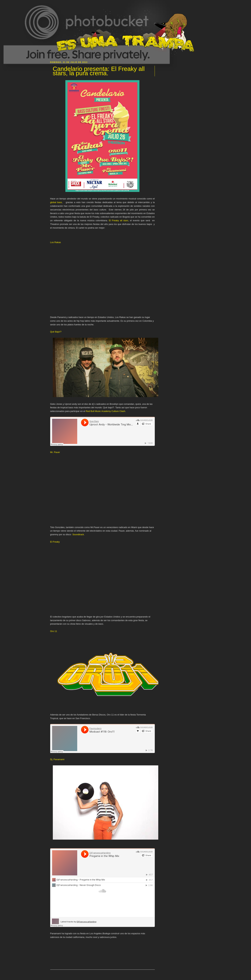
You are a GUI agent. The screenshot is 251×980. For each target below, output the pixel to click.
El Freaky (55, 542)
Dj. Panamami (57, 759)
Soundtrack (78, 534)
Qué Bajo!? (56, 332)
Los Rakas (56, 242)
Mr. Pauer (55, 452)
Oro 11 (54, 631)
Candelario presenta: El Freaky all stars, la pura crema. (99, 71)
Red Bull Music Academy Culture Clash (105, 411)
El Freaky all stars (118, 220)
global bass (56, 202)
